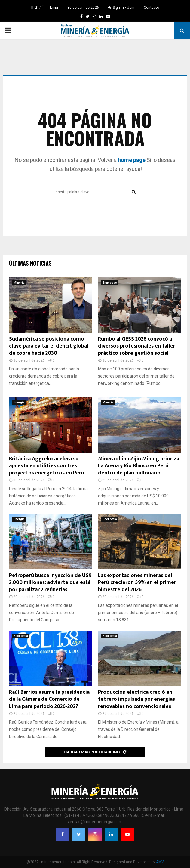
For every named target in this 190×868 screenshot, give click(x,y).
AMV (160, 862)
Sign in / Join (121, 8)
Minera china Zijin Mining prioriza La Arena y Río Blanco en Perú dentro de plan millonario (139, 466)
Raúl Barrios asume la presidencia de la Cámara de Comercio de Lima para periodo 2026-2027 (49, 699)
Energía (19, 402)
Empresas (110, 283)
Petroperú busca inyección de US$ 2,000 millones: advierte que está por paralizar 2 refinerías (50, 583)
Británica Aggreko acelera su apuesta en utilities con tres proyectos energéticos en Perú (47, 466)
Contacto (151, 8)
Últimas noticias (30, 263)
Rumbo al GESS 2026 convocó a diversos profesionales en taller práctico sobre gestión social (137, 346)
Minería (19, 283)
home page (132, 160)
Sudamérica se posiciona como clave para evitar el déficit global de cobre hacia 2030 (49, 346)
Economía (110, 519)
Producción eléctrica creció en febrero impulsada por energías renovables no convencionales (136, 699)
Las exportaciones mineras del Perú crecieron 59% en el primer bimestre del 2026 (137, 583)
